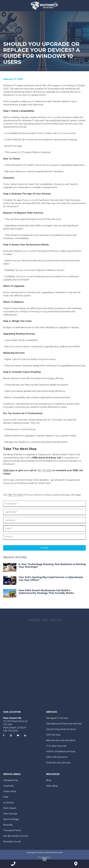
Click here (9, 470)
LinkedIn (25, 735)
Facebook (4, 735)
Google (11, 735)
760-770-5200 (44, 470)
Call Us (13, 864)
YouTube (18, 735)
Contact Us (76, 864)
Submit (44, 548)
